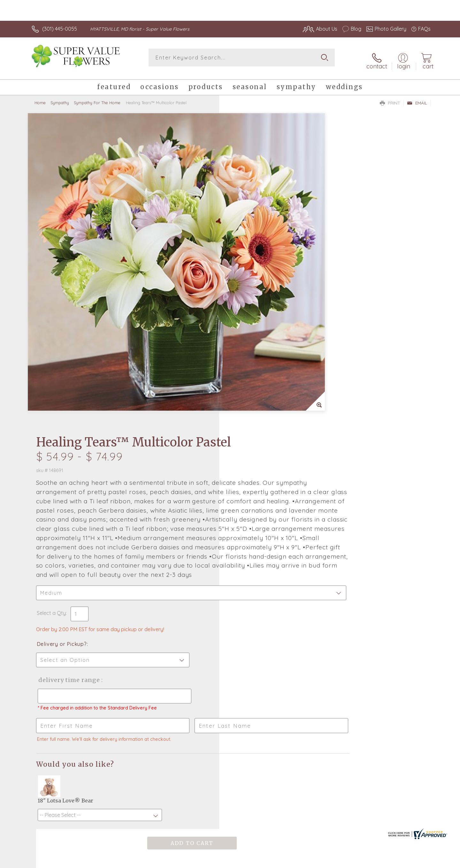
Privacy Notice (328, 861)
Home (40, 97)
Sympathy (60, 97)
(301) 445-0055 (60, 29)
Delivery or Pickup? (256, 371)
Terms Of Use (291, 861)
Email (417, 98)
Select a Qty (245, 340)
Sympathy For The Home (97, 97)
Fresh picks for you (174, 666)
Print (390, 98)
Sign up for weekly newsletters (310, 663)
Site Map (414, 861)
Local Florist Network (374, 861)
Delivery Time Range (262, 407)
